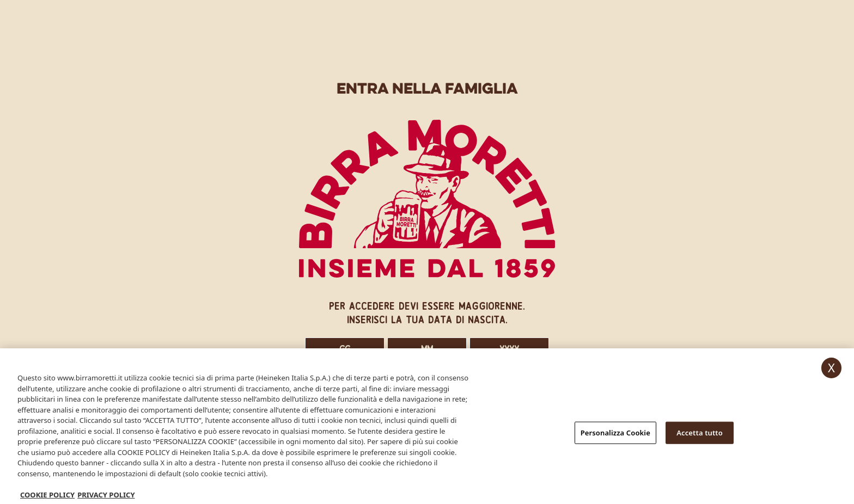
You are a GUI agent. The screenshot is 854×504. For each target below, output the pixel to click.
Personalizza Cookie (615, 434)
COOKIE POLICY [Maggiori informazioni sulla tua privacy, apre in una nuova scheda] (47, 497)
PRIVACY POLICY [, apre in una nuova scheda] (106, 497)
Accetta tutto (700, 434)
